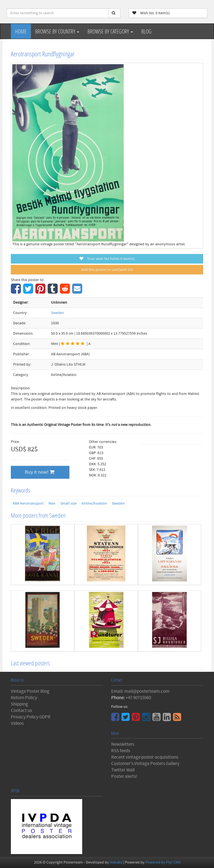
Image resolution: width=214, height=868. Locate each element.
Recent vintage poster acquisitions (145, 757)
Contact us (21, 711)
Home (21, 31)
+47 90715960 (138, 698)
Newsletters (123, 744)
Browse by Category (110, 31)
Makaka (116, 862)
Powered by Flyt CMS (163, 862)
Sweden (58, 313)
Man (52, 503)
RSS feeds (121, 751)
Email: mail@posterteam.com (140, 691)
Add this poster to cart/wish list (107, 270)
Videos (17, 723)
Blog (146, 31)
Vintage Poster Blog (30, 691)
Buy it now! (40, 472)
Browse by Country (57, 31)
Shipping (20, 704)
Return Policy (24, 698)
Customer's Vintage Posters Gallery (145, 764)
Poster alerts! (124, 776)
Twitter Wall (123, 770)
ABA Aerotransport (28, 503)
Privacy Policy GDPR (31, 717)
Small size (68, 503)
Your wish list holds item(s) (107, 259)
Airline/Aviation (94, 503)
